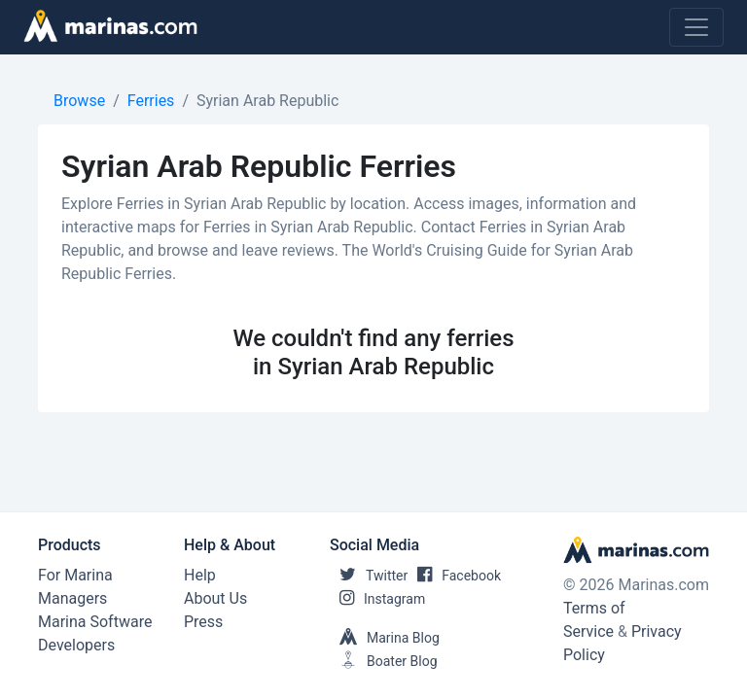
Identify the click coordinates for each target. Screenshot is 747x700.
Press (203, 622)
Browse (79, 101)
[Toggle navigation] (696, 27)
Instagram (377, 599)
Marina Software (95, 622)
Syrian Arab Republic (267, 101)
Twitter (369, 576)
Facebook (454, 576)
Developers (76, 645)
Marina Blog (385, 638)
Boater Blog (384, 661)
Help (200, 575)
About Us (215, 598)
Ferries (151, 101)
